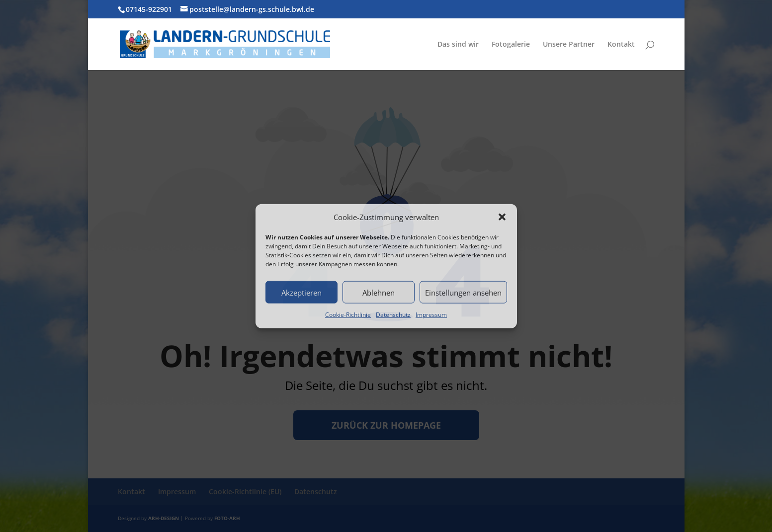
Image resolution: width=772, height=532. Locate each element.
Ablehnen (379, 293)
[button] (502, 217)
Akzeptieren (301, 293)
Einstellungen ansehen (463, 293)
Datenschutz (393, 315)
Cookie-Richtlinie (348, 315)
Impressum (431, 315)
